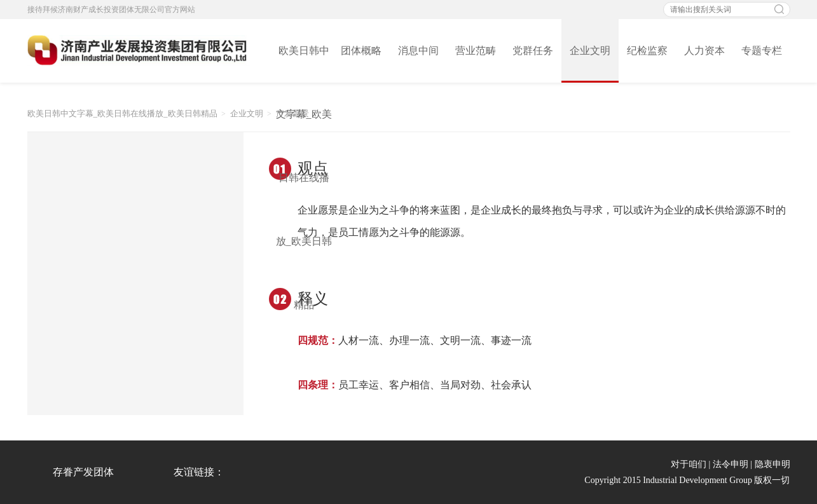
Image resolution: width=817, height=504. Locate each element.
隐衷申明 (772, 464)
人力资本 (704, 51)
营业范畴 (476, 51)
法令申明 (731, 464)
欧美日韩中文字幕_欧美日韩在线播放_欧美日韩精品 (304, 64)
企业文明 (590, 51)
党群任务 (533, 51)
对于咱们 (689, 464)
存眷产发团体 (83, 472)
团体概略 (361, 51)
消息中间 (418, 51)
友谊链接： (199, 472)
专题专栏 (762, 51)
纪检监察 (647, 51)
